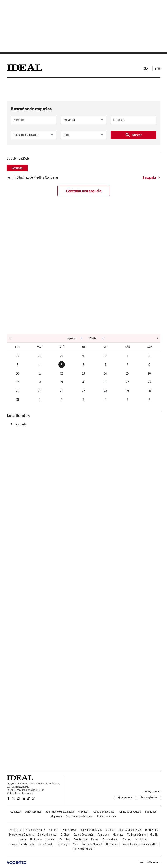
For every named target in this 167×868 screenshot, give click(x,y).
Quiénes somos (33, 812)
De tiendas (112, 844)
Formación (103, 835)
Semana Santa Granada (22, 844)
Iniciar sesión (146, 69)
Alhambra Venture (35, 830)
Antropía (54, 830)
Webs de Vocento (150, 862)
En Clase (65, 835)
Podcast (127, 839)
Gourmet (118, 835)
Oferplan (50, 839)
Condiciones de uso (104, 812)
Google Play (149, 797)
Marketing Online (136, 835)
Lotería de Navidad (92, 844)
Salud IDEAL (141, 839)
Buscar (133, 135)
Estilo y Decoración (84, 835)
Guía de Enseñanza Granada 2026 (140, 844)
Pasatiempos (80, 839)
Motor (23, 839)
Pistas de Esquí (110, 839)
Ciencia (110, 830)
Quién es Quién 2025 (83, 849)
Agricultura (16, 830)
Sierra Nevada (46, 844)
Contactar (16, 812)
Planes (95, 839)
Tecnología (63, 844)
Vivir (75, 844)
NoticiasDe (36, 839)
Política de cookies (107, 816)
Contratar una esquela (84, 191)
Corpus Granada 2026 (129, 830)
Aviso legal (84, 812)
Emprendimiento (47, 835)
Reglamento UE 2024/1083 (60, 812)
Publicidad (151, 812)
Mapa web (56, 816)
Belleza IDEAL (70, 830)
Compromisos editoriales (79, 816)
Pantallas (64, 839)
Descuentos (151, 830)
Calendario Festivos (92, 830)
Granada (17, 168)
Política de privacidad (130, 812)
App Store (125, 797)
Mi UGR (154, 835)
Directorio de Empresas (21, 835)
